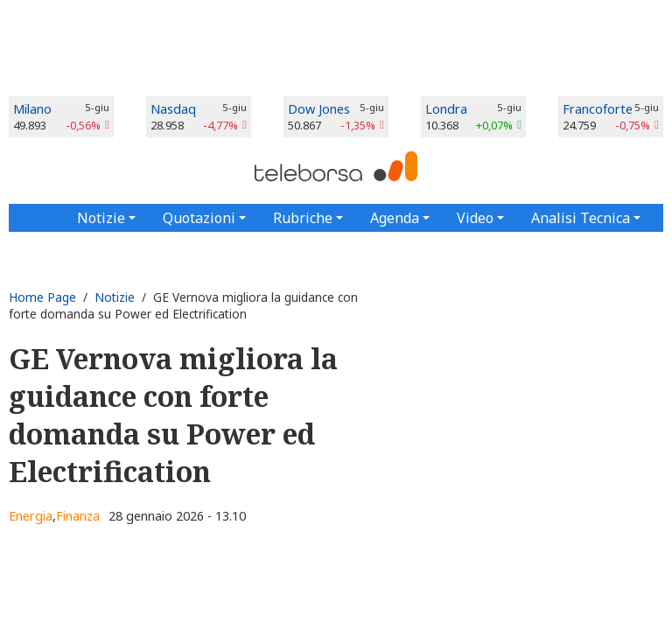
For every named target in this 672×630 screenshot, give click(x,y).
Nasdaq (173, 109)
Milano (32, 109)
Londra (446, 109)
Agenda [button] (395, 218)
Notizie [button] (101, 218)
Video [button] (475, 218)
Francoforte (598, 109)
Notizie (115, 297)
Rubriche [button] (303, 218)
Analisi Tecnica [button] (581, 218)
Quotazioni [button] (199, 218)
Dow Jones (319, 109)
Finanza (78, 516)
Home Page (42, 297)
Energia (31, 516)
